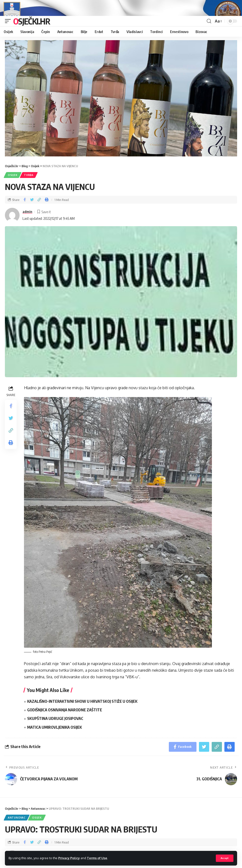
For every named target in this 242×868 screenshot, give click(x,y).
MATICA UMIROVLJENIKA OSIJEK (55, 741)
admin (27, 225)
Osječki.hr (32, 35)
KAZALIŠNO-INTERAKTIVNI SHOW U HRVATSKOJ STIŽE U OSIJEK (82, 715)
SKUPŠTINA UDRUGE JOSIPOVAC (55, 732)
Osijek (13, 188)
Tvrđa (29, 188)
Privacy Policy (69, 858)
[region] (121, 112)
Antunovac (17, 831)
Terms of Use (97, 858)
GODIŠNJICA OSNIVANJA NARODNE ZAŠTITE (65, 723)
